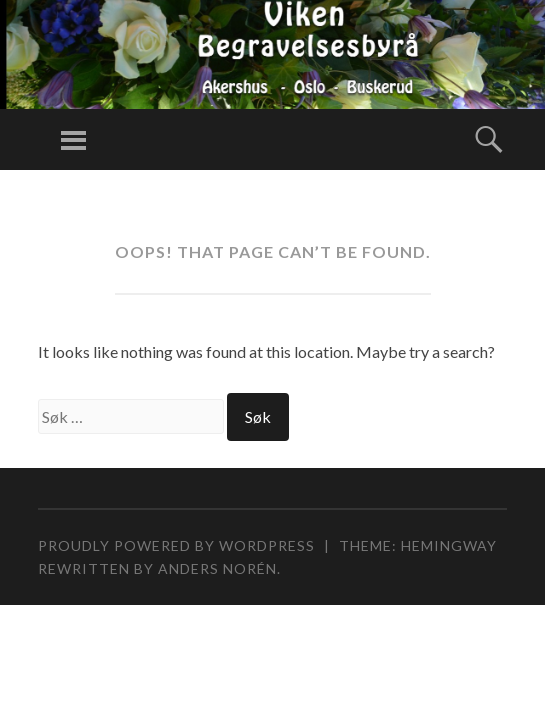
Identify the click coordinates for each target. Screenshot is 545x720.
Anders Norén (217, 568)
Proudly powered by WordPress (176, 545)
